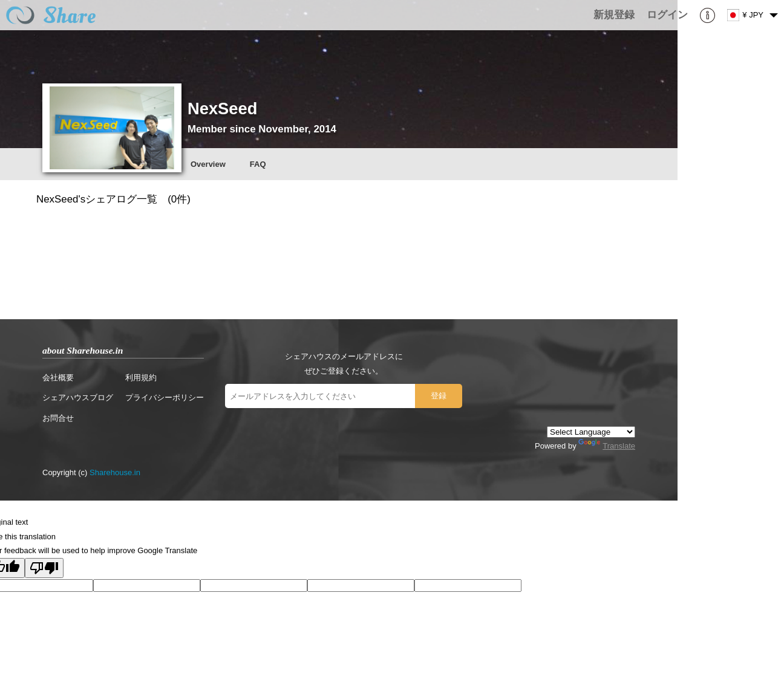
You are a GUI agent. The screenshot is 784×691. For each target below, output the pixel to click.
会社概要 (58, 378)
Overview (208, 164)
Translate (607, 446)
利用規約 (141, 378)
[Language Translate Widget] (591, 432)
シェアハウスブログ (78, 397)
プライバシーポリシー (165, 397)
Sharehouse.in (115, 472)
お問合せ (58, 418)
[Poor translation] (44, 568)
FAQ (258, 164)
